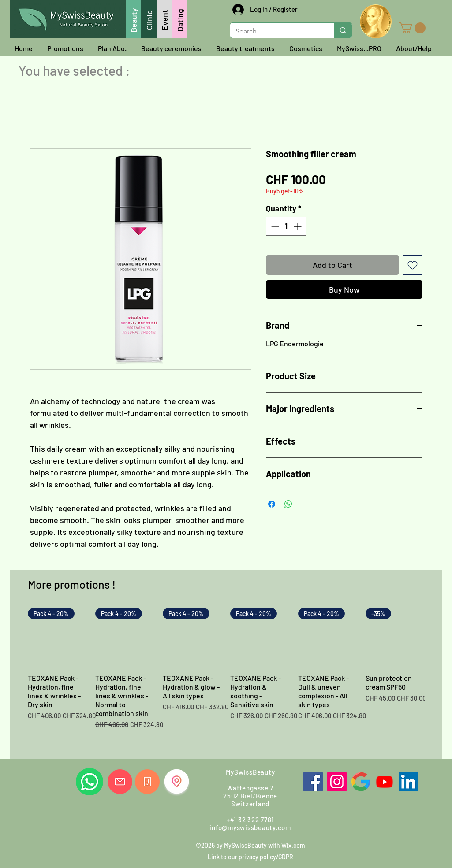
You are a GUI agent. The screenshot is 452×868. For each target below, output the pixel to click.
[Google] (361, 782)
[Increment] (298, 226)
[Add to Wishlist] (413, 265)
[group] (226, 680)
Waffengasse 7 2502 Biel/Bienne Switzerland (250, 796)
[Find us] (177, 781)
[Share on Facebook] (272, 504)
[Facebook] (313, 782)
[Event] (164, 19)
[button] (412, 28)
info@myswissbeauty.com (250, 827)
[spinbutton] (286, 226)
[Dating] (180, 19)
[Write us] (120, 782)
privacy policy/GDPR (266, 857)
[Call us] (147, 782)
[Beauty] (133, 19)
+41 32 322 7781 (250, 820)
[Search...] (276, 31)
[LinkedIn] (408, 782)
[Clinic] (149, 19)
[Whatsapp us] (90, 782)
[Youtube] (385, 782)
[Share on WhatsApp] (288, 504)
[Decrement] (274, 226)
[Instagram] (337, 782)
